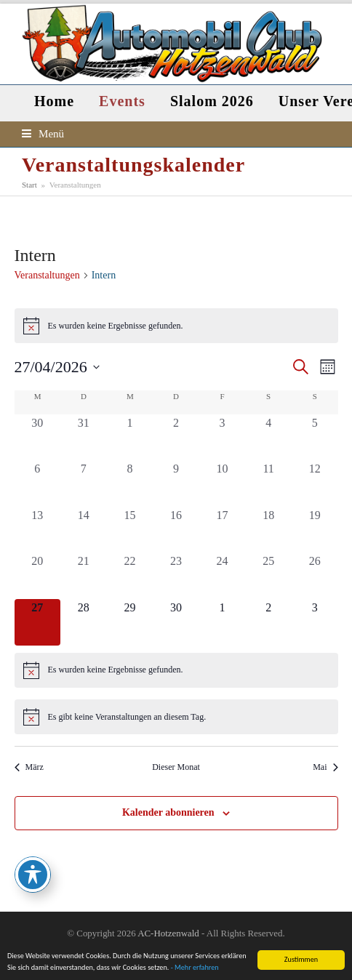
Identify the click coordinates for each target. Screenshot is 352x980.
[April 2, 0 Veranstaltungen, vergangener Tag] (176, 438)
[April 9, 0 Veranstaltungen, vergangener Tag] (176, 483)
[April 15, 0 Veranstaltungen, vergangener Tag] (130, 530)
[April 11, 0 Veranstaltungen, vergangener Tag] (268, 483)
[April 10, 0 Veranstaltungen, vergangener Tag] (223, 483)
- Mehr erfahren (195, 968)
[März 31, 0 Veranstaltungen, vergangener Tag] (84, 438)
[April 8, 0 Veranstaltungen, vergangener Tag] (130, 483)
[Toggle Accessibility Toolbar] (33, 875)
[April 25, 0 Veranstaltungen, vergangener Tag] (268, 576)
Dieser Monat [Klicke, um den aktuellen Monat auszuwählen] (176, 767)
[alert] (176, 326)
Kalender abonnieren (168, 812)
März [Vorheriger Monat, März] (29, 767)
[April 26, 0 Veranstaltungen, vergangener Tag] (315, 576)
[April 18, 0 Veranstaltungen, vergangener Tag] (268, 530)
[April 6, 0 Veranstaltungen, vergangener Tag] (38, 483)
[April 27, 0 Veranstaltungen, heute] (38, 622)
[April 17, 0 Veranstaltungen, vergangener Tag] (223, 530)
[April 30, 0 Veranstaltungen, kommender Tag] (176, 622)
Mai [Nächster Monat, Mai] (325, 767)
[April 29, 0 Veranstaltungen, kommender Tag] (130, 622)
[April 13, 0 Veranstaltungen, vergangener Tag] (38, 530)
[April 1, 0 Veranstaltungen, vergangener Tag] (130, 438)
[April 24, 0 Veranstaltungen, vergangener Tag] (223, 576)
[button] (43, 134)
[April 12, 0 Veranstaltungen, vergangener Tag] (315, 483)
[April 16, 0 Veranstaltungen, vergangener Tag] (176, 530)
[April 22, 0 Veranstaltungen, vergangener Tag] (130, 576)
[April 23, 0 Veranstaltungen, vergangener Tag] (176, 576)
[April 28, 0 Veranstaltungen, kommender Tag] (84, 622)
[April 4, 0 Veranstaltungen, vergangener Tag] (268, 438)
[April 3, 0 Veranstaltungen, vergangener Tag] (223, 438)
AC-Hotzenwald (168, 933)
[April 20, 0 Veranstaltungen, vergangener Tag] (38, 576)
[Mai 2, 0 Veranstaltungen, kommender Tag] (268, 622)
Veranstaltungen (47, 275)
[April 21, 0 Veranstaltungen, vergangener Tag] (84, 576)
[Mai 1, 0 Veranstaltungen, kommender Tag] (223, 622)
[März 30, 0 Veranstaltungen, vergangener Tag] (38, 438)
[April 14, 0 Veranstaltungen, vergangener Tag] (84, 530)
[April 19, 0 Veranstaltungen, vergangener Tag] (315, 530)
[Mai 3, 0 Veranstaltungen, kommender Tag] (315, 622)
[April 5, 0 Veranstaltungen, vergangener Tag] (315, 438)
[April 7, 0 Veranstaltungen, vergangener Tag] (84, 483)
